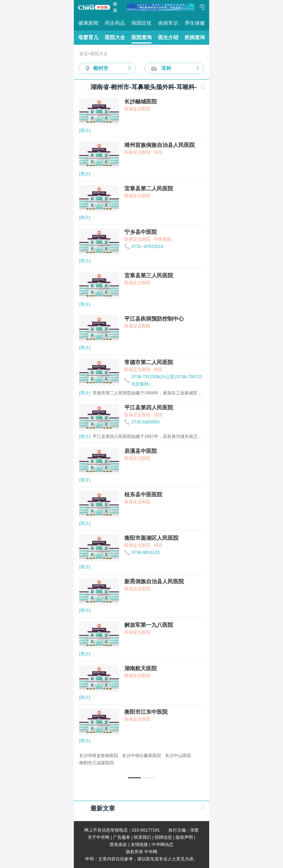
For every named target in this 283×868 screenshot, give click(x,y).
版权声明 (184, 837)
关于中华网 (99, 837)
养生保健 (195, 23)
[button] (134, 778)
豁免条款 (118, 844)
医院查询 (141, 37)
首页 (84, 54)
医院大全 (115, 37)
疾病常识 (168, 23)
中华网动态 (162, 844)
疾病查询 (195, 37)
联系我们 (143, 837)
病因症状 (141, 23)
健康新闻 (88, 23)
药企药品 (115, 23)
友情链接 (139, 844)
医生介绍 (168, 37)
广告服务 (122, 837)
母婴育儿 (88, 37)
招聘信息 (163, 837)
